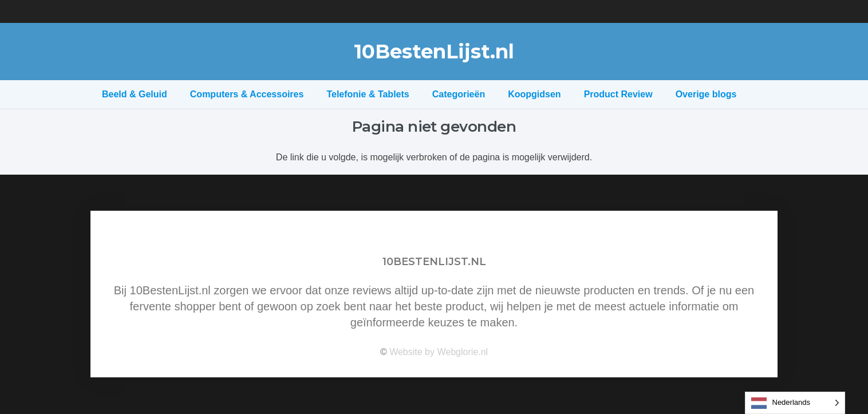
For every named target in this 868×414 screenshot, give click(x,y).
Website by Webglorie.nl (439, 352)
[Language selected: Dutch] (795, 403)
